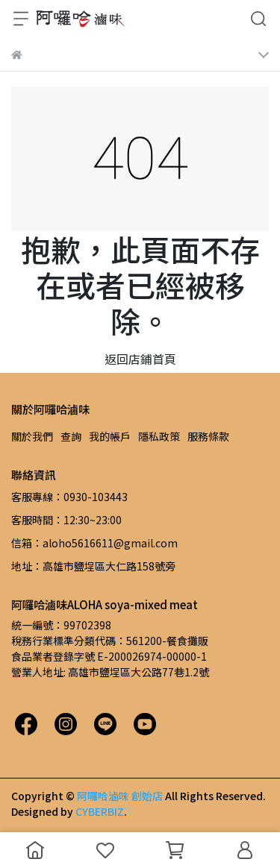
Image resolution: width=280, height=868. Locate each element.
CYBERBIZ (100, 811)
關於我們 (32, 436)
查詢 (71, 436)
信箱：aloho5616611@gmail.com (94, 543)
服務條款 (208, 436)
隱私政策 (159, 436)
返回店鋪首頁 (140, 359)
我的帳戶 (110, 436)
